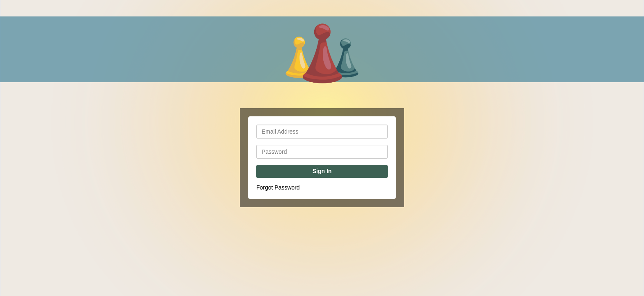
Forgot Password (278, 187)
